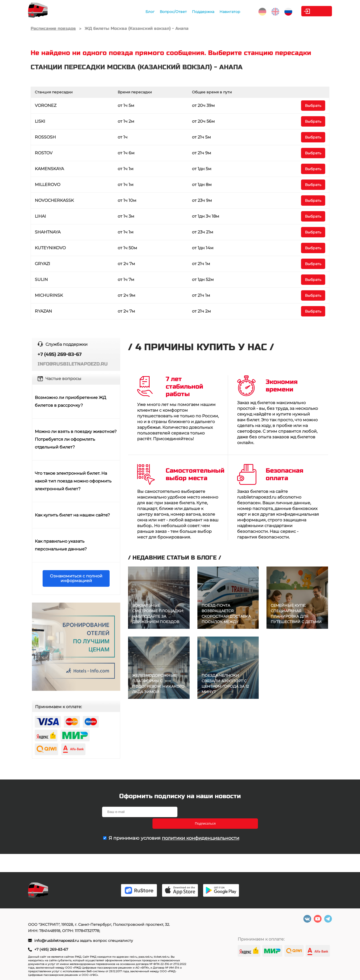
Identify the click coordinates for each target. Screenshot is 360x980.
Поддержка (182, 12)
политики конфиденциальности (201, 826)
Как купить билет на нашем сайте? (72, 515)
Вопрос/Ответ (152, 12)
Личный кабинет (311, 11)
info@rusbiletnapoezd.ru (57, 941)
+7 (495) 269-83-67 (51, 949)
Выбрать (313, 106)
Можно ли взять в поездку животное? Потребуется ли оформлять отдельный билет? (76, 439)
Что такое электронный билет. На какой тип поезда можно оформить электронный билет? (73, 481)
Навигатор (209, 12)
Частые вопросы (63, 379)
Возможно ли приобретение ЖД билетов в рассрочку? (71, 401)
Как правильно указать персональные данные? (61, 545)
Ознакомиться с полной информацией (76, 578)
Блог (129, 12)
